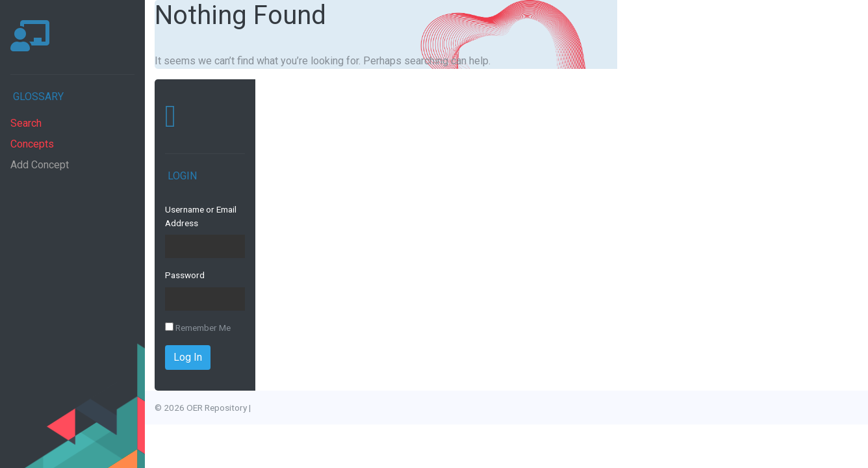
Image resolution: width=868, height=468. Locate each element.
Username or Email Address (201, 216)
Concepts (32, 144)
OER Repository (217, 408)
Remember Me (198, 328)
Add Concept (40, 165)
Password (185, 275)
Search (26, 123)
